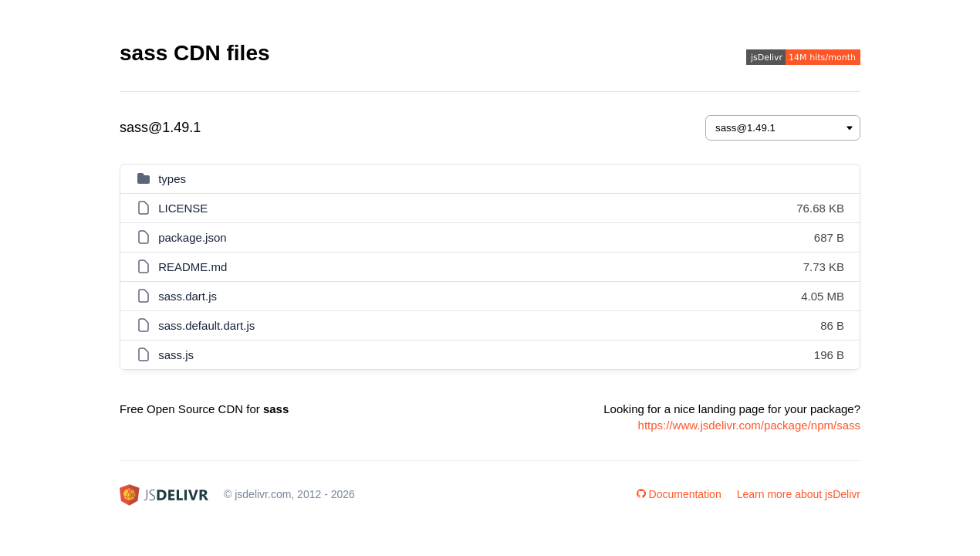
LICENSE (183, 208)
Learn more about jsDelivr (799, 494)
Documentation (679, 494)
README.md (193, 267)
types (172, 179)
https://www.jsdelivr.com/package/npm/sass (749, 425)
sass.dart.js (188, 296)
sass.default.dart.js (206, 325)
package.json (192, 237)
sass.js (176, 355)
